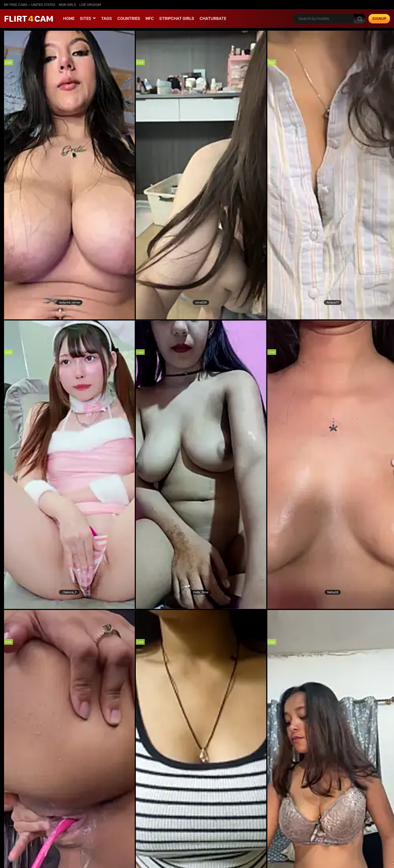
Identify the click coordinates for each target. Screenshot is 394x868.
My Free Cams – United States (30, 5)
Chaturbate (213, 18)
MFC (150, 18)
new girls (67, 5)
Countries (129, 18)
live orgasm (90, 5)
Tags (107, 18)
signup (379, 19)
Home (69, 18)
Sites (86, 18)
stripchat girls (177, 18)
